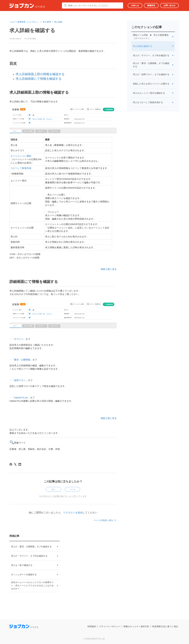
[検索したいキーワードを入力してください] (93, 5)
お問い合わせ (169, 5)
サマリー (19, 339)
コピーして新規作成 (21, 168)
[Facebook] (11, 464)
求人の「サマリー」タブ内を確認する (29, 556)
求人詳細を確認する (143, 46)
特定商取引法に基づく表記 (165, 626)
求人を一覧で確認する (22, 565)
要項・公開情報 (22, 360)
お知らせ (135, 5)
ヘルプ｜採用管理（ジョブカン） (24, 22)
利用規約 (92, 626)
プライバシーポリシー (110, 626)
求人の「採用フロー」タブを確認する (151, 74)
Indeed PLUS (21, 398)
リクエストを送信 (73, 513)
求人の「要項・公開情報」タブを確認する (31, 547)
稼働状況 (151, 5)
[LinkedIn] (20, 464)
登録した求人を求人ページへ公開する (151, 84)
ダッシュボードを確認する (24, 574)
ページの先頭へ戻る (105, 520)
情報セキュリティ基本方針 (136, 626)
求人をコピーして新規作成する (148, 102)
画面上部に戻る (109, 269)
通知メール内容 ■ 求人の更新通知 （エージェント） (151, 37)
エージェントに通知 (21, 156)
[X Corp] (15, 464)
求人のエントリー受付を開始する (149, 93)
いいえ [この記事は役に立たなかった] (72, 489)
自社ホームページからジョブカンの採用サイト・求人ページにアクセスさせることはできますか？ (32, 585)
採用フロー (20, 380)
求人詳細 (58, 22)
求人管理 (47, 22)
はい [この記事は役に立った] (54, 489)
